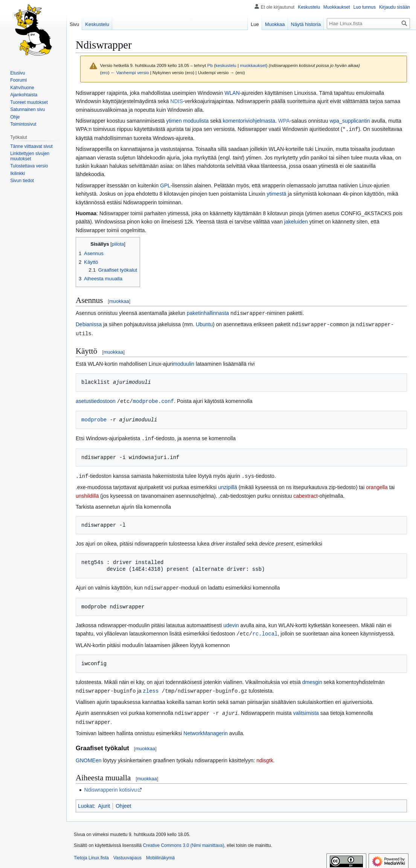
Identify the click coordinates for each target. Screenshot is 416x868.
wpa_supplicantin (350, 121)
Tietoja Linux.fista (91, 853)
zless (151, 687)
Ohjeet (123, 801)
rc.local (265, 630)
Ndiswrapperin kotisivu (110, 785)
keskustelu (226, 65)
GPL (165, 185)
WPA (284, 121)
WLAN (232, 93)
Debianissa (89, 324)
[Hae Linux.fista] (368, 24)
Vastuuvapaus (127, 853)
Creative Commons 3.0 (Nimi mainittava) (183, 841)
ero (105, 72)
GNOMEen (88, 756)
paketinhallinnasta (208, 313)
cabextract (306, 493)
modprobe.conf (153, 399)
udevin (231, 622)
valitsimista (306, 709)
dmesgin (312, 679)
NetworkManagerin (206, 729)
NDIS (176, 101)
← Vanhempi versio (130, 72)
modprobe (94, 418)
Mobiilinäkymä (160, 853)
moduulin (184, 362)
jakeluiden (296, 221)
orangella (377, 485)
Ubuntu (204, 324)
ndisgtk (265, 756)
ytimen (174, 121)
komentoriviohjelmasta (249, 121)
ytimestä (276, 193)
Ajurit (104, 801)
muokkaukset (253, 65)
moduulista (196, 121)
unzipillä (228, 485)
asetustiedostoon (96, 400)
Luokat (86, 801)
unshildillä (87, 493)
